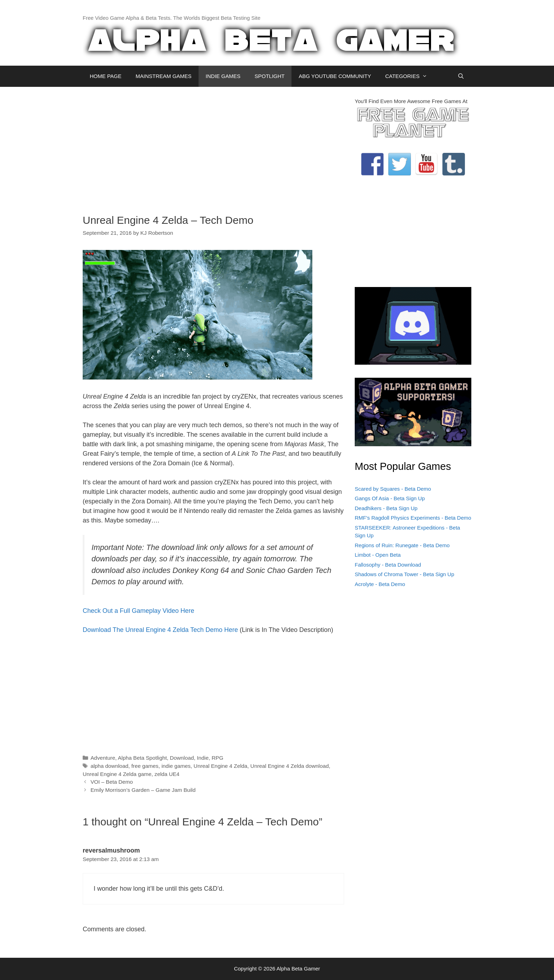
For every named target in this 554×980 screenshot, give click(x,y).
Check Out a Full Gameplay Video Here (138, 611)
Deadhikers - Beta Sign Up (386, 508)
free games (145, 766)
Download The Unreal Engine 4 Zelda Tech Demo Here (160, 630)
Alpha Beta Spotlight (143, 758)
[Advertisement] (213, 147)
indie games (176, 766)
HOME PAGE (106, 76)
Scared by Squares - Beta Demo (393, 489)
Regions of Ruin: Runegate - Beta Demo (402, 545)
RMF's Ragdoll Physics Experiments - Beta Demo (413, 518)
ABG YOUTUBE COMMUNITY (335, 76)
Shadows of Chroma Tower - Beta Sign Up (405, 574)
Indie (203, 758)
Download (182, 758)
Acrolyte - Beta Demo (380, 584)
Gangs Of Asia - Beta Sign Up (390, 498)
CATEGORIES (410, 76)
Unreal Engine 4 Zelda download (290, 766)
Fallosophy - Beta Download (388, 565)
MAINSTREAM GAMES (164, 76)
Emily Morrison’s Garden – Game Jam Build (143, 790)
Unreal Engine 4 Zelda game (117, 774)
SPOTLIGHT (269, 76)
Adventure (103, 758)
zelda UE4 (167, 774)
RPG (217, 758)
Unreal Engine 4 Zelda (220, 766)
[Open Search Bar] (461, 76)
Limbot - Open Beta (378, 555)
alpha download (109, 766)
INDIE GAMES (223, 76)
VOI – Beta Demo (112, 782)
